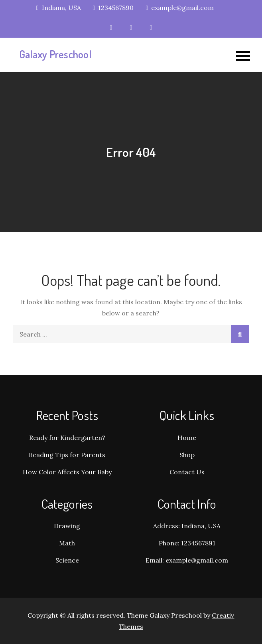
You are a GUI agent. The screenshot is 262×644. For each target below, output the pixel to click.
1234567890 (113, 8)
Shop (187, 455)
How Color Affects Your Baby (67, 472)
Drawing (67, 526)
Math (67, 543)
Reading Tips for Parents (67, 455)
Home (187, 438)
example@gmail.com (180, 8)
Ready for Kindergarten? (67, 438)
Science (67, 560)
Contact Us (187, 472)
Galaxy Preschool (55, 54)
